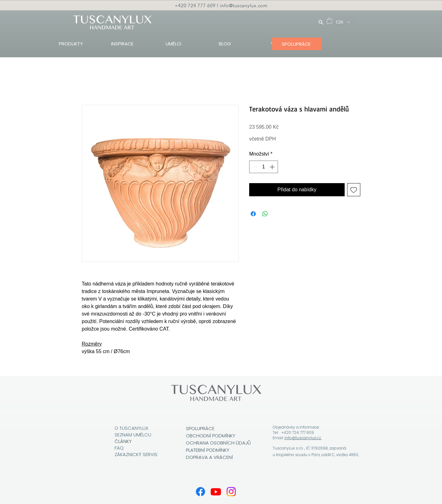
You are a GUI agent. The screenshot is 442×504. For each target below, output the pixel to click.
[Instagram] (231, 492)
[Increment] (273, 167)
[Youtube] (216, 492)
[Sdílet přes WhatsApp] (265, 214)
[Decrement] (254, 167)
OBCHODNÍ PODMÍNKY (211, 436)
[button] (329, 20)
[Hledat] (321, 22)
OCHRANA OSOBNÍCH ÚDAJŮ (218, 443)
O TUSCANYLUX (132, 428)
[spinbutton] (264, 167)
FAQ (119, 448)
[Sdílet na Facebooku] (253, 214)
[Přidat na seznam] (354, 190)
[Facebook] (200, 492)
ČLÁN (121, 441)
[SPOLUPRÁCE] (297, 44)
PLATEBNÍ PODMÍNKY (208, 450)
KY (129, 441)
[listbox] (343, 22)
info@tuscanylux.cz (303, 438)
